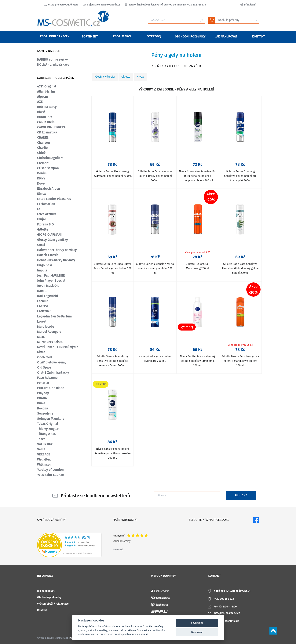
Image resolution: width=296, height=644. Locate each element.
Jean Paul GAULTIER (51, 275)
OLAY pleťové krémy (52, 362)
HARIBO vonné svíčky (53, 59)
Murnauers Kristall (51, 342)
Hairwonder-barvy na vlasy (57, 250)
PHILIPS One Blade (51, 388)
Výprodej (152, 36)
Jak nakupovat (46, 591)
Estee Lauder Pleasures (54, 199)
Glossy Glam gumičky (53, 240)
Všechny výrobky (105, 77)
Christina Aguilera (50, 158)
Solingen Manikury (51, 419)
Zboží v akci (120, 36)
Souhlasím (197, 623)
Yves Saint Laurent (51, 475)
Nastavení (197, 632)
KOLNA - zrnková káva (53, 65)
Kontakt (42, 610)
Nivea (140, 77)
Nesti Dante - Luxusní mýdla (58, 347)
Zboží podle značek (52, 36)
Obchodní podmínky (49, 597)
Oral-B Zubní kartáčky (53, 373)
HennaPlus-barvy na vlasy (56, 260)
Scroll (273, 631)
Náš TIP (101, 384)
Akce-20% (211, 197)
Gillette (126, 77)
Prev (115, 549)
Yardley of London (50, 470)
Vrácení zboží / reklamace (53, 604)
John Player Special (51, 281)
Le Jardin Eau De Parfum (54, 316)
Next (120, 549)
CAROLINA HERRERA (51, 127)
